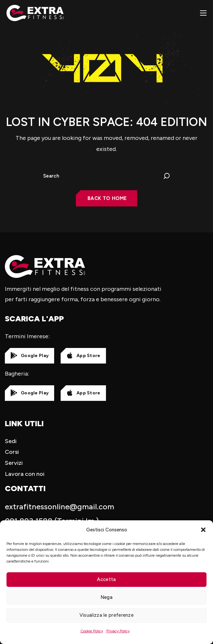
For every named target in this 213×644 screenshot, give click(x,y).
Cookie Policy (92, 631)
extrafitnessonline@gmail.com (59, 507)
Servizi (14, 463)
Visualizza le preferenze (106, 615)
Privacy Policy (118, 631)
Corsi (12, 452)
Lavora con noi (25, 474)
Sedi (11, 441)
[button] (203, 530)
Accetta (106, 579)
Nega (106, 597)
